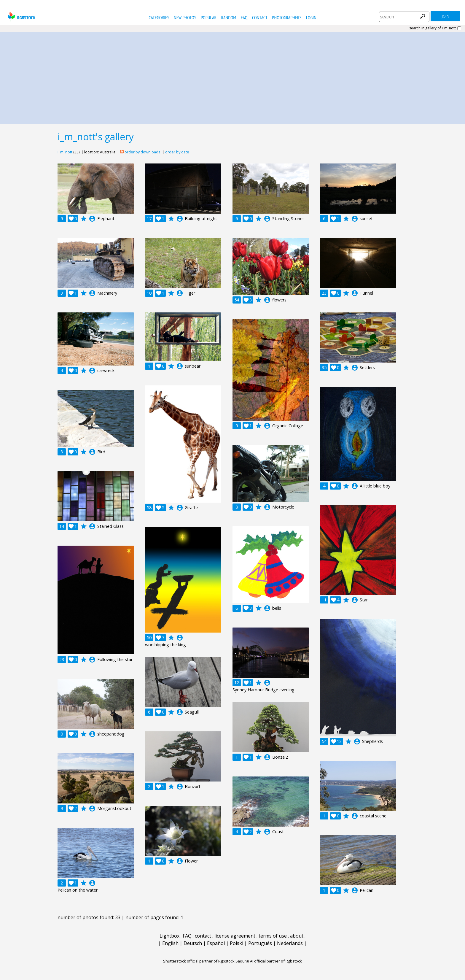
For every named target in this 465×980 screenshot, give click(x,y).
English (170, 943)
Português (260, 943)
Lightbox (169, 936)
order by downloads (142, 152)
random (229, 18)
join (446, 16)
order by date (177, 152)
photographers (287, 18)
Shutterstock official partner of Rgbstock (199, 961)
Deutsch (193, 943)
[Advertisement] (232, 76)
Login (311, 18)
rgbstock (21, 16)
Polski (237, 943)
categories (159, 18)
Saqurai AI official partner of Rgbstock (269, 961)
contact (260, 18)
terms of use (273, 936)
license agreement (235, 936)
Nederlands (290, 943)
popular (209, 18)
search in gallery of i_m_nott (433, 28)
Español (216, 943)
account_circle (92, 219)
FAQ (244, 18)
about (297, 936)
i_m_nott (65, 152)
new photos (185, 18)
